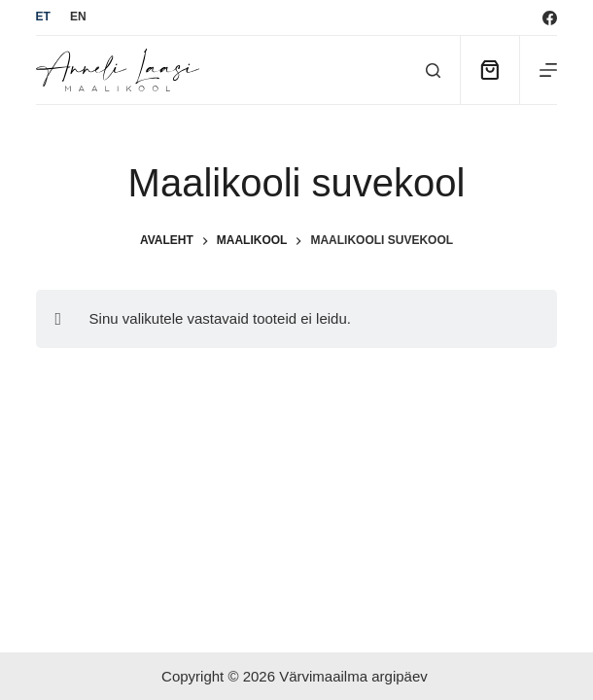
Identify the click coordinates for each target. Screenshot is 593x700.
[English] (78, 17)
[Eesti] (43, 17)
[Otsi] (433, 70)
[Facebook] (550, 18)
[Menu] (548, 70)
